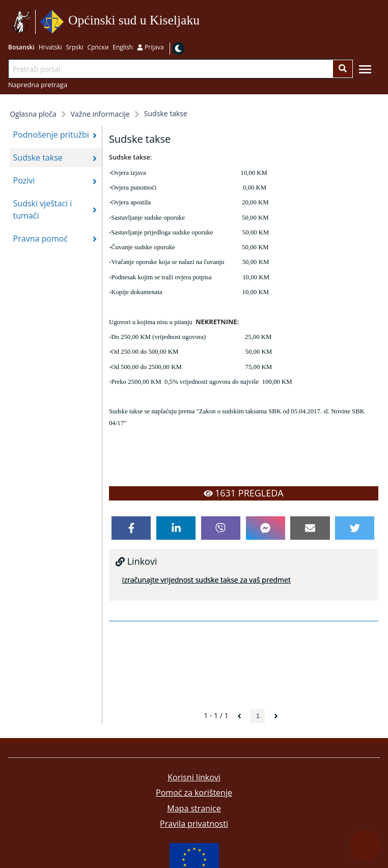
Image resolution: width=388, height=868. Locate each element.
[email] (310, 528)
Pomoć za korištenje (194, 793)
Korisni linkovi (194, 777)
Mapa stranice (194, 808)
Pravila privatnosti (194, 824)
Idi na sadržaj (203, 22)
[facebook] (131, 528)
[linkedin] (176, 528)
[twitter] (355, 528)
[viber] (221, 528)
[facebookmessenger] (266, 528)
